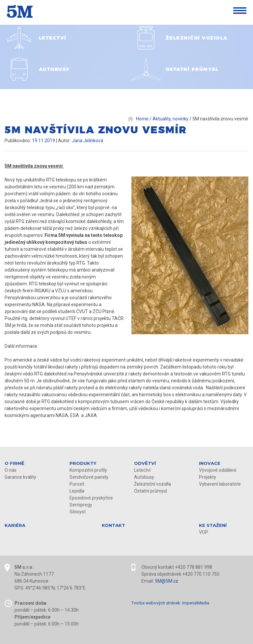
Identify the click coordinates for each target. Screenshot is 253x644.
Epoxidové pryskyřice (91, 498)
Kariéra (15, 525)
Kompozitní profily (88, 470)
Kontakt (113, 525)
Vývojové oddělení (218, 470)
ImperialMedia (196, 603)
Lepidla (77, 491)
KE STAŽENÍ (213, 525)
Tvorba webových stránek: (156, 603)
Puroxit (77, 484)
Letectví (142, 470)
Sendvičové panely (89, 477)
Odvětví (145, 463)
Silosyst (78, 512)
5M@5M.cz (167, 581)
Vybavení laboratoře (220, 484)
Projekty (208, 477)
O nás (11, 470)
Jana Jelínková (87, 141)
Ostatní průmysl (151, 491)
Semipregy (81, 505)
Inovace (210, 463)
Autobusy (144, 477)
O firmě (14, 463)
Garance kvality (20, 477)
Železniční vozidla (153, 484)
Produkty (83, 463)
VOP (204, 532)
